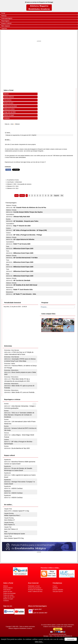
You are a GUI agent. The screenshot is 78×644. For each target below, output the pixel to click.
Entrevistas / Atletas (10, 364)
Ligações (4, 28)
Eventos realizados (58, 590)
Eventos (8, 219)
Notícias (4, 16)
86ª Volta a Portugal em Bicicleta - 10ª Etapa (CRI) (30, 230)
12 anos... (8, 133)
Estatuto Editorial (9, 97)
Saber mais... (39, 642)
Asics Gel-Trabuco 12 (11, 529)
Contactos (7, 118)
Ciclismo (8, 228)
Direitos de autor (8, 103)
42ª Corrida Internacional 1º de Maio (25, 258)
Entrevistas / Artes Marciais (12, 350)
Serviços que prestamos (35, 588)
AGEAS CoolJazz (17, 488)
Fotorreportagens (7, 18)
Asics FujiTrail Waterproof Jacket (15, 534)
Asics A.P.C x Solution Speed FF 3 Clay (17, 511)
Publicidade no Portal (34, 586)
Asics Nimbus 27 (9, 520)
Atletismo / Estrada (11, 205)
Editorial (6, 94)
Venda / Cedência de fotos (35, 592)
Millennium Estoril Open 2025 (23, 249)
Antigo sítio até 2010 (10, 112)
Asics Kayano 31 (9, 525)
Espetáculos (7, 460)
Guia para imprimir (58, 592)
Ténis (8, 246)
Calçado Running (9, 513)
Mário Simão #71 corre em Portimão (23, 392)
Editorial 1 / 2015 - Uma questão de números (19, 184)
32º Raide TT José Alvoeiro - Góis (25, 294)
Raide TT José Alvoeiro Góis (23, 290)
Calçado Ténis (8, 509)
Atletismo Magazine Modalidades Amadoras (20, 628)
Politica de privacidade (10, 106)
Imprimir (34, 135)
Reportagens (5, 21)
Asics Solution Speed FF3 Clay (14, 538)
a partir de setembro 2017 (40, 613)
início (12, 124)
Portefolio (55, 588)
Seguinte (56, 196)
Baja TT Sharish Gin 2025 (22, 226)
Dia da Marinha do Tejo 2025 (21, 448)
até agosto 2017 (37, 609)
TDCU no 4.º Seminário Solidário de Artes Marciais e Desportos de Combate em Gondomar (19, 415)
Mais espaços (6, 26)
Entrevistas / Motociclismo (11, 370)
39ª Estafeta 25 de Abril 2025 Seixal (25, 285)
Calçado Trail (8, 527)
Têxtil (6, 532)
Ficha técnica (8, 100)
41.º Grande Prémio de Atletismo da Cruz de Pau (30, 207)
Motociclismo (10, 288)
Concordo (71, 639)
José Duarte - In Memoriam (14, 182)
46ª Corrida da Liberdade (22, 280)
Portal (3, 13)
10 (51, 196)
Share (8, 170)
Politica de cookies (9, 109)
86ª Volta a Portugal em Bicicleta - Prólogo (28, 235)
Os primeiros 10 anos (13, 180)
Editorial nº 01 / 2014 (13, 186)
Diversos (7, 433)
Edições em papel (9, 115)
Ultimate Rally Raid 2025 (22, 217)
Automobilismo (10, 215)
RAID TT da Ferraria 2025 (22, 244)
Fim (62, 196)
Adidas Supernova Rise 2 (12, 515)
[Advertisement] (39, 67)
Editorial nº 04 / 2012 (13, 188)
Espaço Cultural (6, 23)
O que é (55, 586)
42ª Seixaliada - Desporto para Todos (26, 221)
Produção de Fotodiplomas (35, 590)
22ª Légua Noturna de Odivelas (24, 239)
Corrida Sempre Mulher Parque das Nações (28, 212)
